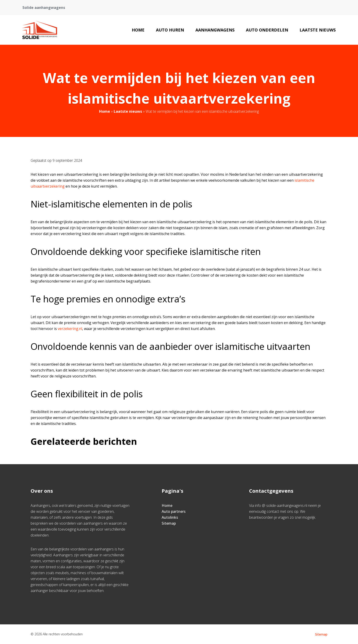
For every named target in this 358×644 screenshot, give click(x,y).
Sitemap (169, 523)
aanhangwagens (215, 30)
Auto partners (174, 511)
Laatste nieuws (318, 30)
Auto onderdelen (267, 30)
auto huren (170, 30)
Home (138, 30)
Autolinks (170, 517)
